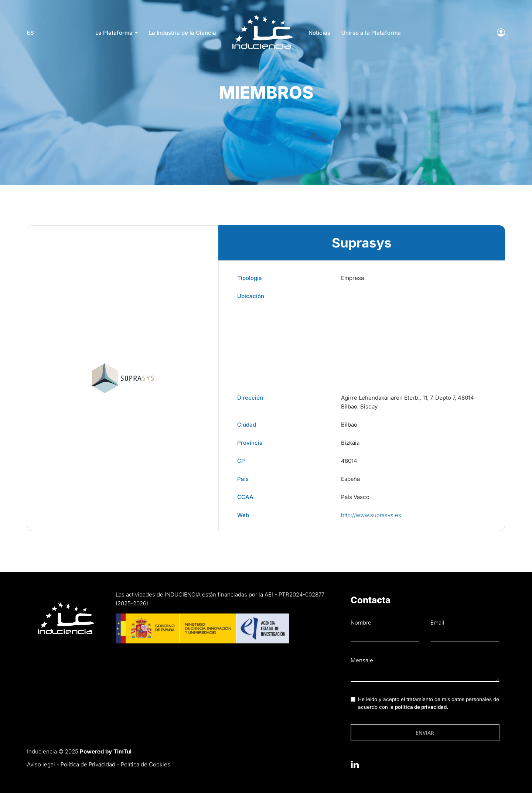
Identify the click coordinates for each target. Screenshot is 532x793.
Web (243, 515)
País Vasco (355, 497)
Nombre (361, 623)
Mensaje (362, 660)
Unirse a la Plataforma (371, 33)
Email (437, 623)
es (30, 33)
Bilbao (349, 425)
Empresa (352, 278)
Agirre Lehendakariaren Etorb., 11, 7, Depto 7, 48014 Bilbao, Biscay (407, 402)
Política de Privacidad (88, 764)
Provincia (250, 443)
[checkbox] (353, 699)
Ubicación (251, 296)
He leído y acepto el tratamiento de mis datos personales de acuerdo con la (429, 703)
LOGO (262, 17)
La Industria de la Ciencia (183, 33)
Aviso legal (41, 764)
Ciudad (247, 425)
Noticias (319, 33)
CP (241, 461)
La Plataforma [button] (117, 33)
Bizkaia (350, 443)
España (350, 479)
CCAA (245, 497)
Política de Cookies (146, 764)
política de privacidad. (422, 707)
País (243, 479)
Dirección (250, 398)
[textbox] (425, 674)
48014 (349, 461)
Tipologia (250, 278)
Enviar (425, 733)
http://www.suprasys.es (371, 515)
